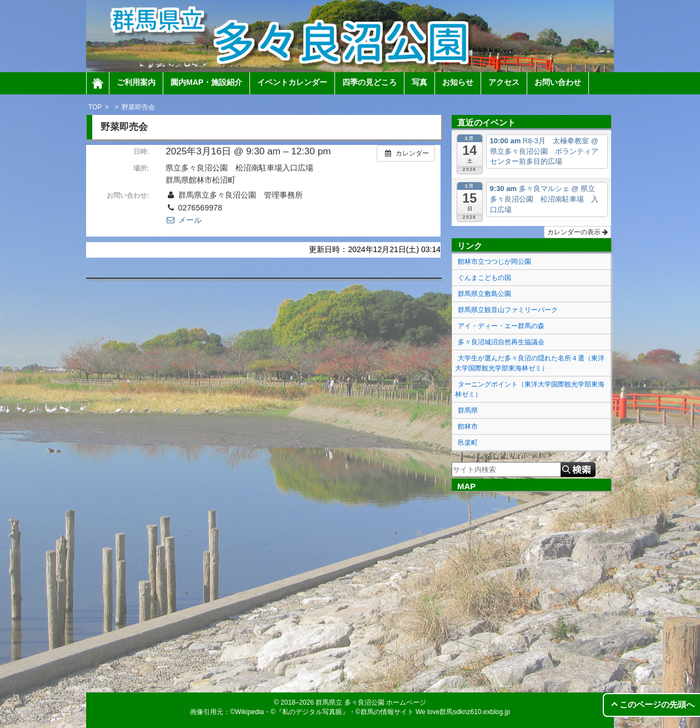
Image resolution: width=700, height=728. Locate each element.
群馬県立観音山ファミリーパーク (508, 310)
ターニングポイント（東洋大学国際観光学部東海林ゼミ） (530, 389)
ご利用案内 (136, 82)
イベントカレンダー (292, 82)
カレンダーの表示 (577, 232)
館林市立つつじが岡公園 (494, 262)
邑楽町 (468, 443)
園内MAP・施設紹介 (206, 82)
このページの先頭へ (657, 704)
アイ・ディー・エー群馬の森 (501, 326)
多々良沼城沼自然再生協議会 (501, 342)
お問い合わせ (558, 82)
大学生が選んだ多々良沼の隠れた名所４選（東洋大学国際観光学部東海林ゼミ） (530, 363)
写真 (419, 82)
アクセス (504, 82)
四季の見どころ (369, 82)
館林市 (468, 426)
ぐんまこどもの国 (484, 278)
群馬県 (468, 410)
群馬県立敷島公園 (484, 294)
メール (183, 220)
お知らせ (458, 82)
